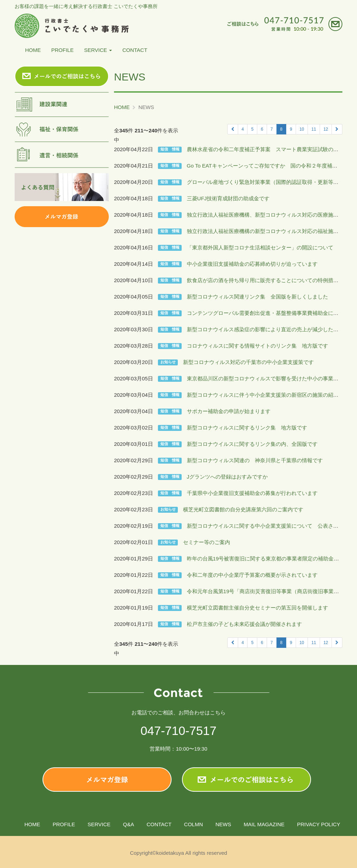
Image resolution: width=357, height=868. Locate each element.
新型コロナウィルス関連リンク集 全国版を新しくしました (257, 297)
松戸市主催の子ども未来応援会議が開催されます (244, 624)
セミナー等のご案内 (207, 542)
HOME (33, 50)
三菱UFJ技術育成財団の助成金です (228, 198)
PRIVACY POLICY (319, 824)
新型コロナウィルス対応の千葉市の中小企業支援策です (248, 362)
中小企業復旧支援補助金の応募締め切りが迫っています (252, 264)
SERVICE (98, 50)
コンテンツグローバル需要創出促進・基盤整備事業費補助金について (268, 313)
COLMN (193, 824)
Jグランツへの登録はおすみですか (227, 477)
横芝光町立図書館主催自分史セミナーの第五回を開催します (257, 608)
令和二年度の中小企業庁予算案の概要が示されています (252, 575)
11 (314, 129)
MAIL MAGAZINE (264, 824)
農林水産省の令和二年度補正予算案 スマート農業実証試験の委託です (271, 149)
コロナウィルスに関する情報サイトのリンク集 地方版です (257, 346)
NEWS (223, 824)
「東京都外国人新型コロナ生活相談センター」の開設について (260, 247)
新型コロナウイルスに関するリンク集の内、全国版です (252, 444)
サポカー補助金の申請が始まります (229, 411)
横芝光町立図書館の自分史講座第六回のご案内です (243, 509)
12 (326, 129)
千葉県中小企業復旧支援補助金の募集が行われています (252, 493)
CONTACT (135, 50)
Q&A (129, 824)
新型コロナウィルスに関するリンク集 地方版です (247, 428)
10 (302, 129)
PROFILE (62, 50)
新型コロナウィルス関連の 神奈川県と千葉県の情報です (255, 460)
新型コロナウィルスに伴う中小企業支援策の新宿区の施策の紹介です (268, 395)
